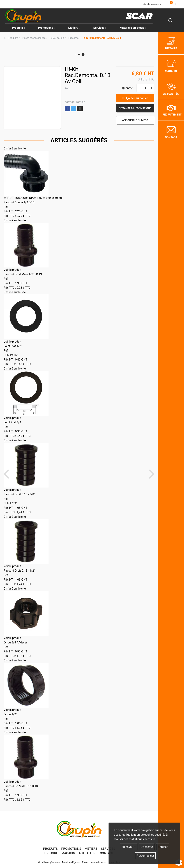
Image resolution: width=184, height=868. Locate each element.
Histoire (51, 853)
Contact (107, 853)
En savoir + (129, 847)
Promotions (47, 28)
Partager (67, 109)
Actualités (88, 853)
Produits (18, 28)
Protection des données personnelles (101, 862)
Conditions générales (49, 862)
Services (108, 849)
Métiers (91, 849)
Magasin (68, 853)
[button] (102, 38)
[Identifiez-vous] (151, 4)
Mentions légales (71, 862)
